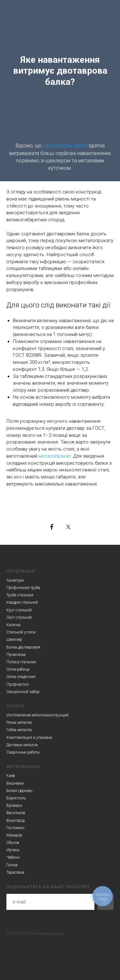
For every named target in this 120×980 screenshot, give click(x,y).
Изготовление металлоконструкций (37, 715)
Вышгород (15, 821)
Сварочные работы (23, 752)
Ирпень (13, 850)
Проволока (16, 655)
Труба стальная (20, 595)
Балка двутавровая (23, 647)
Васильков (16, 813)
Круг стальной (19, 610)
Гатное (12, 865)
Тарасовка (15, 872)
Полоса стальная (21, 662)
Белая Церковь (19, 791)
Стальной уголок (21, 632)
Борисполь (16, 798)
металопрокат (55, 456)
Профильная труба (23, 588)
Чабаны (13, 857)
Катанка (13, 625)
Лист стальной (19, 617)
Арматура (15, 580)
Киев (11, 776)
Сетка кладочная (21, 677)
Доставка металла (22, 745)
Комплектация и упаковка (29, 738)
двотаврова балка (65, 146)
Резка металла (19, 723)
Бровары (14, 805)
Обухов (13, 843)
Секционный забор (23, 692)
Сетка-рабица (18, 669)
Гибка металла (19, 730)
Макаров (14, 835)
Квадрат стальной (22, 602)
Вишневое (15, 783)
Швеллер (14, 640)
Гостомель (15, 828)
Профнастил (18, 684)
